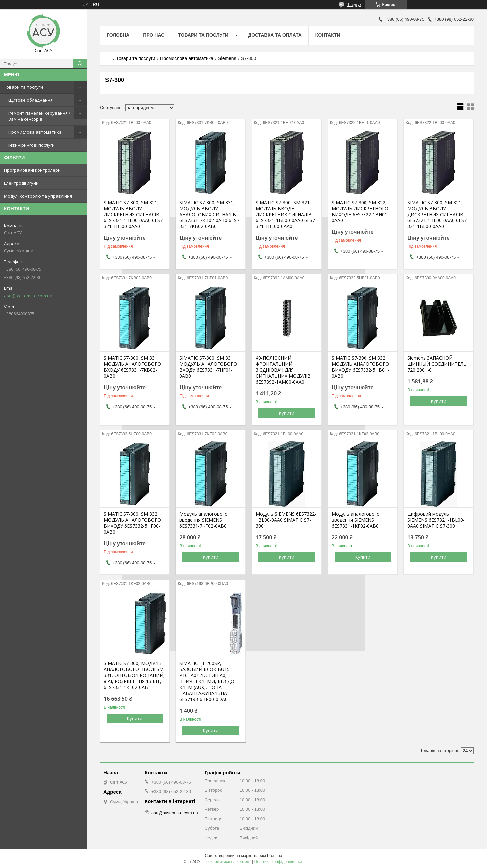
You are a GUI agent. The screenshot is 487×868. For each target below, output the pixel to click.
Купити (287, 413)
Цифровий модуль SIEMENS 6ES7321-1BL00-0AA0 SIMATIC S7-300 (436, 520)
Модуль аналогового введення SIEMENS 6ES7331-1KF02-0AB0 (356, 520)
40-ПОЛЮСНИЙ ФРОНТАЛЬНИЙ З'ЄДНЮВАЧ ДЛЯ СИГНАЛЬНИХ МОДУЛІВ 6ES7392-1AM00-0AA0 (283, 370)
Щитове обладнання (30, 100)
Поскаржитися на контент (227, 862)
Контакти (328, 35)
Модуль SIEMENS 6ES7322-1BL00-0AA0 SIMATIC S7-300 (286, 520)
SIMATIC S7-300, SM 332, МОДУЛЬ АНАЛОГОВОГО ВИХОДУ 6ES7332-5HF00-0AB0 (132, 523)
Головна (118, 35)
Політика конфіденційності (279, 862)
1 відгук (354, 5)
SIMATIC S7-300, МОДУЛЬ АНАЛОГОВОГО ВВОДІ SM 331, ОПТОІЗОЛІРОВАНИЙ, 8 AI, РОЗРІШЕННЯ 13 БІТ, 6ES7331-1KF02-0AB (134, 675)
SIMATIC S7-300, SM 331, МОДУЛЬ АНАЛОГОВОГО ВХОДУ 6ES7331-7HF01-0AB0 (208, 367)
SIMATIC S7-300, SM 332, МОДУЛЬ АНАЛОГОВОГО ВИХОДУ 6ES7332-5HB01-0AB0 (360, 367)
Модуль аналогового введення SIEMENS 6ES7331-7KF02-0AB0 (204, 520)
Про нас (154, 35)
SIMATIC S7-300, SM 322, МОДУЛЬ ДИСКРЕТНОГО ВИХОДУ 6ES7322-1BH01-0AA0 (360, 212)
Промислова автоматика (35, 132)
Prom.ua (274, 856)
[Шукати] (80, 64)
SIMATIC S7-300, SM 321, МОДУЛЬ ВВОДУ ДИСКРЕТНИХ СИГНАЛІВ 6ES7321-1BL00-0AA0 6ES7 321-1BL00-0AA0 (133, 215)
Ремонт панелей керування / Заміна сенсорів (39, 116)
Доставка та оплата (275, 35)
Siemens (227, 58)
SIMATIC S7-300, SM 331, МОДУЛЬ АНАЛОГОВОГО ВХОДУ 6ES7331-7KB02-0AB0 (132, 367)
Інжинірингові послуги (31, 145)
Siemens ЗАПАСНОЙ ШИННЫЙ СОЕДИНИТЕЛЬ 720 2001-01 (437, 364)
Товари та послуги (23, 87)
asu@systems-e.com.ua (28, 296)
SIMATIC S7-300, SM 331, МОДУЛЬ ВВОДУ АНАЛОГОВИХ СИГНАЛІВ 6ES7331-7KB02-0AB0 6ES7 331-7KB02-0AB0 (209, 215)
